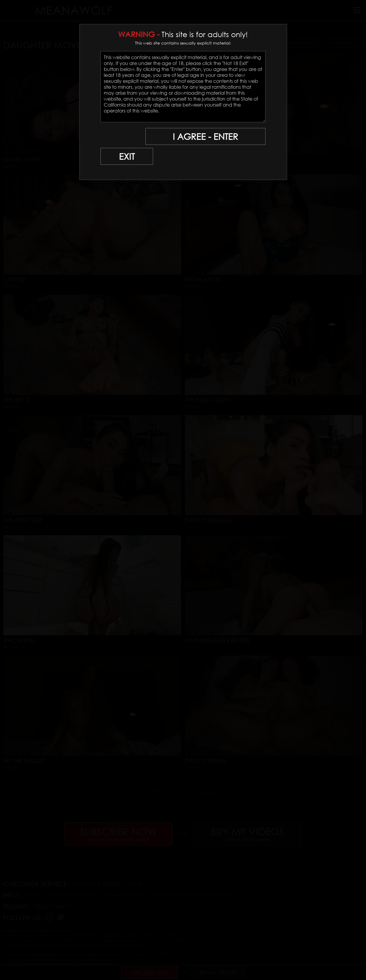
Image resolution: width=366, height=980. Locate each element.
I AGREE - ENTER (208, 137)
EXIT (121, 137)
